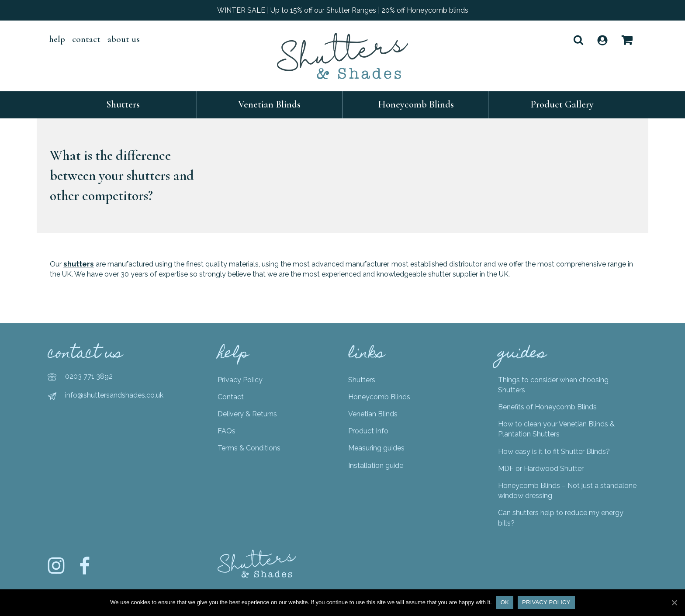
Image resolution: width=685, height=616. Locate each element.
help (57, 39)
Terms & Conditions (249, 448)
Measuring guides (376, 448)
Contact (86, 39)
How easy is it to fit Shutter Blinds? (554, 452)
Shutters (123, 104)
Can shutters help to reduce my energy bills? (561, 518)
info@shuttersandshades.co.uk (114, 395)
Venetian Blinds (269, 104)
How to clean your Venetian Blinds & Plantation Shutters (556, 429)
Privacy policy (546, 602)
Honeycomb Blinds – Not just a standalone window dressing (567, 491)
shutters (79, 264)
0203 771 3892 (89, 376)
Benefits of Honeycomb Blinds (547, 407)
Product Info (368, 431)
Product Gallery (562, 104)
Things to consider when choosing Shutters (553, 385)
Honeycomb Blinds (416, 104)
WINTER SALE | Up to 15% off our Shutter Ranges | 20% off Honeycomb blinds (343, 10)
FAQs (227, 431)
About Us (124, 39)
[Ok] (674, 602)
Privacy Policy (240, 380)
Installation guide (376, 465)
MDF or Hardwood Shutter (541, 469)
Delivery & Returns (247, 414)
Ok (505, 602)
